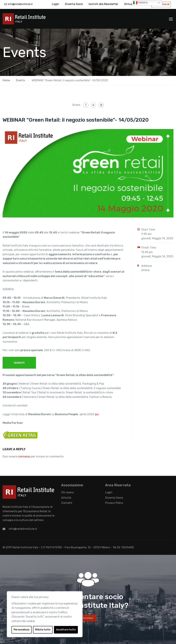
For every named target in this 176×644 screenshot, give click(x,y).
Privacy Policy (114, 503)
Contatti (67, 503)
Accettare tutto (66, 630)
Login (56, 4)
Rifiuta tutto (43, 630)
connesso (24, 457)
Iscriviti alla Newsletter (103, 4)
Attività (66, 498)
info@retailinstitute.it (20, 4)
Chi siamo (67, 492)
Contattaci (88, 618)
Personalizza (21, 630)
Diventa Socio (74, 4)
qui (97, 414)
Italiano (140, 3)
